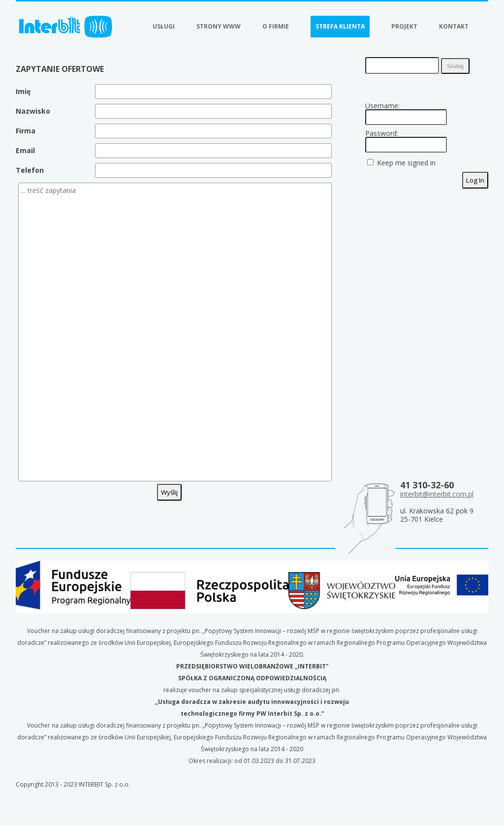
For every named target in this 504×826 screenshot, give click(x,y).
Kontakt (454, 26)
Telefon (30, 170)
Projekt (404, 26)
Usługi (164, 26)
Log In (475, 180)
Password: (382, 133)
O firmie (276, 26)
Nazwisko (33, 111)
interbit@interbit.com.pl (437, 494)
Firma (26, 131)
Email (25, 150)
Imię (23, 91)
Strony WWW (219, 26)
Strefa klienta (340, 26)
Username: (382, 106)
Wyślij (169, 492)
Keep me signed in (406, 163)
